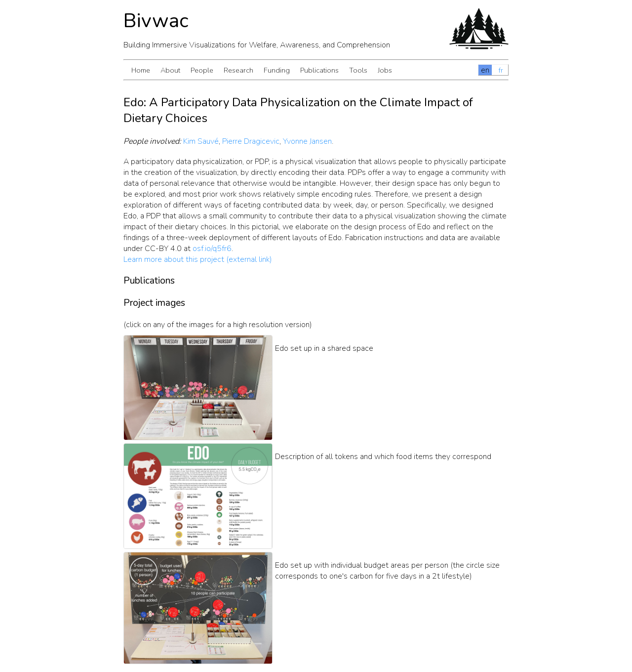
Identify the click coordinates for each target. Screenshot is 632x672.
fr (501, 70)
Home (141, 70)
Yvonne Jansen (307, 141)
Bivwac (156, 21)
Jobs (385, 70)
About (170, 70)
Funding (277, 70)
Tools (358, 70)
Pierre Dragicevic (251, 141)
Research (238, 70)
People (202, 70)
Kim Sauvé (201, 141)
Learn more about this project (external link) (198, 259)
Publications (319, 70)
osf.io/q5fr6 (212, 249)
